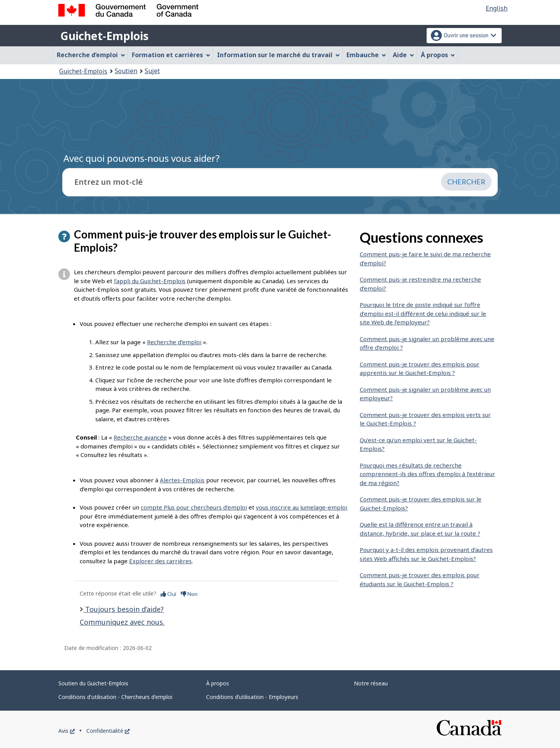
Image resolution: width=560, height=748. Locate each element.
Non (189, 594)
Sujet (152, 71)
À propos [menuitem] (438, 55)
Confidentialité (108, 731)
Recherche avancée (140, 437)
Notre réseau (371, 683)
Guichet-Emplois (104, 36)
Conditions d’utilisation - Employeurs (252, 697)
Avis (66, 731)
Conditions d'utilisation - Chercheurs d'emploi (115, 697)
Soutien (126, 71)
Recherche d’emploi (174, 342)
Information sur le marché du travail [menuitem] (278, 55)
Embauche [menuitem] (366, 55)
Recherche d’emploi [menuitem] (91, 55)
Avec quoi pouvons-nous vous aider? (142, 158)
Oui (168, 594)
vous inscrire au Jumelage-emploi (302, 507)
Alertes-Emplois (182, 480)
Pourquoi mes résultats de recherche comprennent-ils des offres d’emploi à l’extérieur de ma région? (427, 474)
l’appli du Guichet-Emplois (150, 281)
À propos (218, 683)
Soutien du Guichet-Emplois (93, 683)
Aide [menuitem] (403, 55)
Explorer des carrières (160, 561)
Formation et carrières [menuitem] (171, 55)
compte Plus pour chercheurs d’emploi (194, 507)
